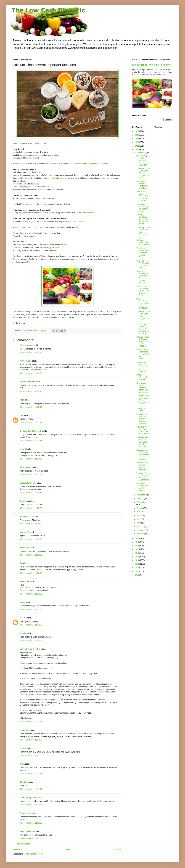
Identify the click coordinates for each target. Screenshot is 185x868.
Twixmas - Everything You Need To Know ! (143, 208)
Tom (21, 415)
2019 (137, 542)
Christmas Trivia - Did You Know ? (143, 242)
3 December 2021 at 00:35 (31, 352)
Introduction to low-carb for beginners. (152, 65)
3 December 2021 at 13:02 (31, 609)
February (141, 530)
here (35, 236)
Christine (24, 501)
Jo (21, 563)
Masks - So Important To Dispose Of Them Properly (143, 367)
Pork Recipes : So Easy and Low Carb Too (143, 264)
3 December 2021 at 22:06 (31, 722)
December (141, 153)
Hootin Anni (25, 730)
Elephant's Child (27, 517)
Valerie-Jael (25, 548)
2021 (137, 150)
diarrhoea (91, 213)
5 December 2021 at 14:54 (31, 789)
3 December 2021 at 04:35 (31, 493)
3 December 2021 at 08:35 (31, 539)
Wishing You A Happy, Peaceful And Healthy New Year (143, 161)
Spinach (27, 178)
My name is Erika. (28, 382)
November (141, 495)
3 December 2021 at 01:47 (31, 441)
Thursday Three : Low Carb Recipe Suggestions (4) (143, 173)
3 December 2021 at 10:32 (31, 573)
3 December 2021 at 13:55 (31, 625)
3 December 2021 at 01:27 (31, 423)
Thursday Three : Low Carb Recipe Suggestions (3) (143, 232)
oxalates (58, 178)
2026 (137, 131)
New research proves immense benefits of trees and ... (143, 388)
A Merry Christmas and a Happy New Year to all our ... (143, 219)
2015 (137, 557)
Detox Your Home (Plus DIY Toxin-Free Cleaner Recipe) (143, 277)
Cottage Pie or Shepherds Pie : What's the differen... (143, 354)
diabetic (99, 314)
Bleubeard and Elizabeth (30, 431)
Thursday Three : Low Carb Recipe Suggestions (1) (143, 400)
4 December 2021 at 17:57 (31, 774)
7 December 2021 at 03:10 (31, 823)
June (139, 516)
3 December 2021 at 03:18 (31, 475)
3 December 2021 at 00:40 (31, 391)
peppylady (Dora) (27, 483)
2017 (137, 549)
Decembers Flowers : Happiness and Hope (142, 185)
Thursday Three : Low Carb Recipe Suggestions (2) (143, 316)
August (140, 508)
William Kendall (27, 345)
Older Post (117, 849)
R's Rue (23, 618)
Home (68, 849)
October (140, 499)
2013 (137, 564)
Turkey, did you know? (143, 410)
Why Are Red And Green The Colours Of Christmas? (143, 304)
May (139, 519)
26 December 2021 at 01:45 (31, 838)
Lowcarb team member (30, 649)
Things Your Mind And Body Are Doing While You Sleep (143, 329)
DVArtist (23, 782)
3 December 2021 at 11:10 (31, 594)
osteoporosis (93, 164)
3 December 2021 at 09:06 (31, 555)
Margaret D (25, 532)
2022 (137, 146)
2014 (137, 560)
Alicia (22, 764)
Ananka (23, 633)
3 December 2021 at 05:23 (31, 508)
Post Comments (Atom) (34, 854)
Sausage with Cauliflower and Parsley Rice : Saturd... (143, 455)
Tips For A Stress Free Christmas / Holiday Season (142, 253)
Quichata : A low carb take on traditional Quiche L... (142, 419)
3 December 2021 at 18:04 (31, 641)
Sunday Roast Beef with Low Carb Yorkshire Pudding (142, 442)
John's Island (26, 361)
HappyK (23, 449)
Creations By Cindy (28, 798)
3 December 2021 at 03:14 (31, 459)
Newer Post (18, 849)
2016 (137, 553)
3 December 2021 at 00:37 (31, 373)
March (140, 526)
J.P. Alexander (26, 467)
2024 (137, 139)
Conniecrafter (26, 813)
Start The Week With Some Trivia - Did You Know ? (143, 430)
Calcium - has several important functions (142, 466)
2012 (137, 568)
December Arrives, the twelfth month (142, 487)
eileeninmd (25, 582)
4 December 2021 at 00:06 (31, 756)
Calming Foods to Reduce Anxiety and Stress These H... (143, 342)
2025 (137, 135)
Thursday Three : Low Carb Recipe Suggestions (143, 476)
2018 (137, 546)
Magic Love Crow (27, 831)
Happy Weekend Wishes (141, 377)
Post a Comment (23, 844)
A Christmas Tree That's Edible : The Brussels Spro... (143, 291)
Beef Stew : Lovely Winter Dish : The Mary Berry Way (143, 196)
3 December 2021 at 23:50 (31, 740)
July (139, 512)
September (141, 502)
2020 (137, 538)
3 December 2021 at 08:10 (31, 524)
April (139, 523)
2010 (137, 575)
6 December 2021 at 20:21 (31, 805)
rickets (57, 164)
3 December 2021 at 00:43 (31, 407)
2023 (137, 142)
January (140, 534)
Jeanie (22, 602)
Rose (22, 400)
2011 (137, 571)
